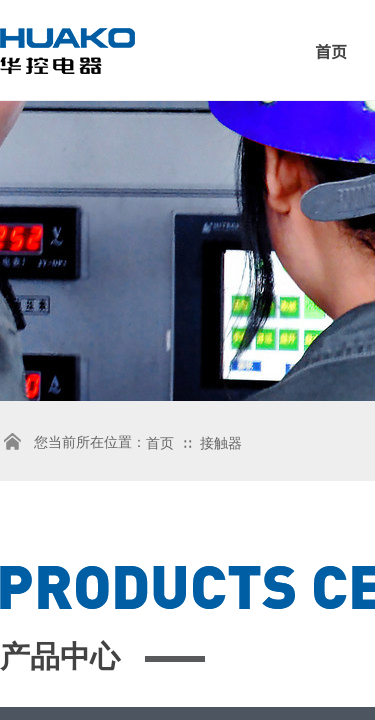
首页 (160, 443)
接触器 (221, 443)
